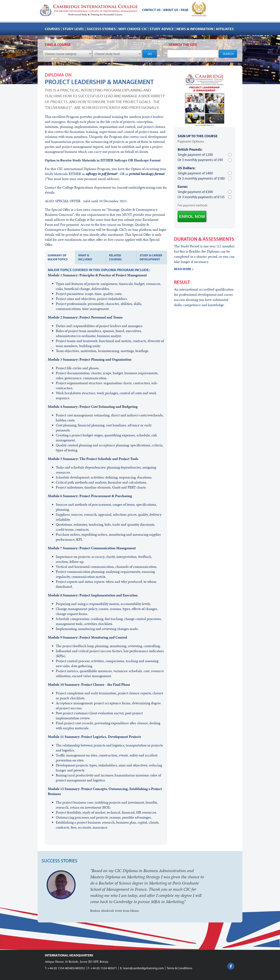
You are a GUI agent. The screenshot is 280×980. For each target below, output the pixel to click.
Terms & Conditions (179, 968)
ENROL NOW (192, 216)
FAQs (185, 10)
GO (150, 54)
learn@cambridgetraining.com (143, 968)
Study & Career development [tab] (151, 257)
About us (171, 10)
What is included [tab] (85, 257)
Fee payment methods (192, 205)
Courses (52, 29)
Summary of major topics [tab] (58, 257)
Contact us (151, 10)
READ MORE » (184, 269)
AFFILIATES (225, 29)
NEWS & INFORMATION (195, 29)
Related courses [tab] (115, 257)
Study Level (73, 29)
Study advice (162, 29)
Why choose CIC (133, 29)
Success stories (101, 29)
